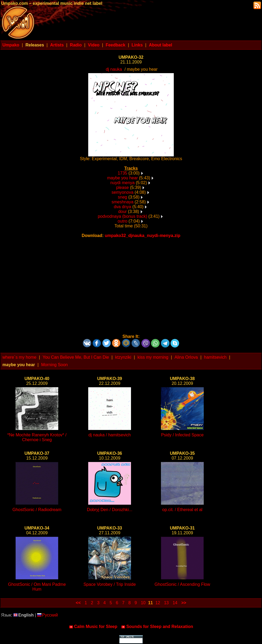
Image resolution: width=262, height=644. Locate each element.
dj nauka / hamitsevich (110, 435)
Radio (76, 45)
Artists (57, 45)
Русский (47, 615)
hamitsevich (215, 357)
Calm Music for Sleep (93, 627)
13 (166, 603)
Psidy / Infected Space (182, 435)
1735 (122, 173)
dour (122, 212)
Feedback (115, 45)
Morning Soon (55, 365)
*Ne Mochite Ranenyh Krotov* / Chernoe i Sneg (37, 437)
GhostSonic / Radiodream (37, 510)
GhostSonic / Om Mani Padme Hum (37, 587)
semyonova (122, 192)
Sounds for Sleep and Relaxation (157, 627)
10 (143, 603)
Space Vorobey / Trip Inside (110, 584)
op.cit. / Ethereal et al (182, 510)
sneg (123, 197)
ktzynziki (123, 357)
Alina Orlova (186, 357)
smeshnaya (122, 202)
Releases (35, 45)
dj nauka (114, 69)
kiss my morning (153, 357)
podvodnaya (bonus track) (123, 216)
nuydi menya (123, 183)
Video (94, 45)
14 (175, 603)
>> (184, 603)
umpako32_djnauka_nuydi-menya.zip (143, 236)
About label (161, 45)
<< (78, 603)
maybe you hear (123, 178)
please (123, 187)
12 (158, 603)
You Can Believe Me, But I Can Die (76, 357)
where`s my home (19, 357)
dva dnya (123, 207)
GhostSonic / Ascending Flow (182, 584)
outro (122, 221)
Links (137, 45)
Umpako (11, 45)
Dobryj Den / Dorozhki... (110, 510)
